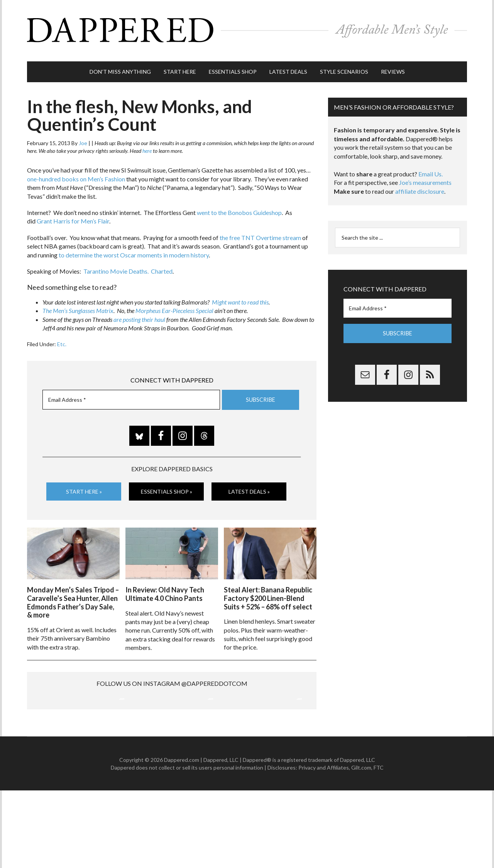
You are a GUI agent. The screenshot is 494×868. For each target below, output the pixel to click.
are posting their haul (139, 316)
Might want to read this (240, 299)
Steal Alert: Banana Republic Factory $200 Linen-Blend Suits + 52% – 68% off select (268, 594)
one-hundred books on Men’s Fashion (76, 175)
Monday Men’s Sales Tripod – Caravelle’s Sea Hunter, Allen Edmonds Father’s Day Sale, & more (73, 598)
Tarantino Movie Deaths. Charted (128, 268)
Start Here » (84, 488)
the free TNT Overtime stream (260, 234)
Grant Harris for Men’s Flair (73, 217)
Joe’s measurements (425, 179)
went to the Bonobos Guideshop (239, 209)
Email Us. (431, 170)
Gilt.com (361, 845)
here (147, 147)
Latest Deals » (249, 488)
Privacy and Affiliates (324, 845)
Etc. (62, 340)
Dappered (247, 29)
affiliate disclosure (420, 188)
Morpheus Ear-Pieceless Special (174, 307)
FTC (379, 845)
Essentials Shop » (167, 488)
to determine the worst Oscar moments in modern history (134, 251)
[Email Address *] (131, 396)
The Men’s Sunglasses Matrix (78, 307)
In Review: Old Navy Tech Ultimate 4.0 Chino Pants (165, 590)
